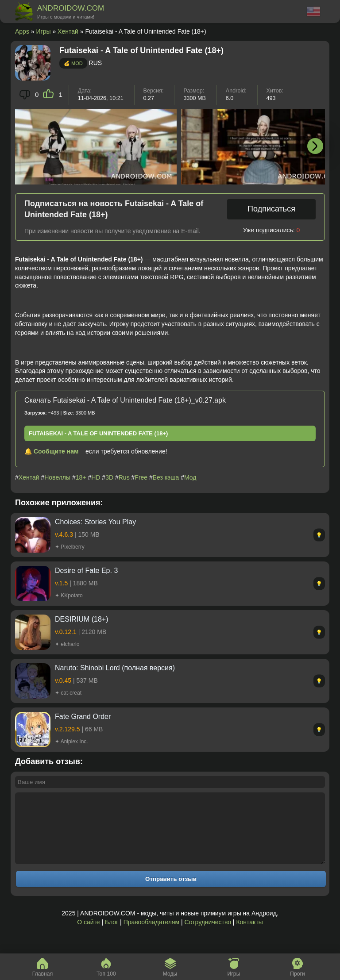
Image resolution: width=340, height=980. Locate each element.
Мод (190, 477)
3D (109, 477)
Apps (22, 31)
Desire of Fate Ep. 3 (86, 571)
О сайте (88, 935)
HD (96, 477)
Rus (124, 477)
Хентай (68, 31)
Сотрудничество (208, 935)
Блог (112, 935)
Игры (44, 31)
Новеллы (57, 477)
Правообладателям (151, 935)
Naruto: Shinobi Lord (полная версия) (115, 668)
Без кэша (166, 477)
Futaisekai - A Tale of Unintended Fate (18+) (98, 433)
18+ (81, 477)
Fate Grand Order (83, 717)
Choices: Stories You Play (95, 522)
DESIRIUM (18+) (81, 619)
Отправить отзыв (171, 892)
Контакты (249, 935)
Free (141, 477)
